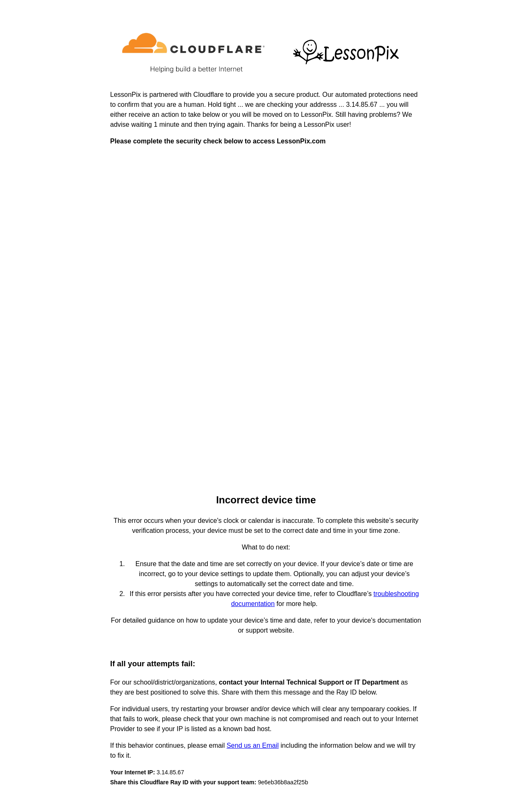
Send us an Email (252, 745)
